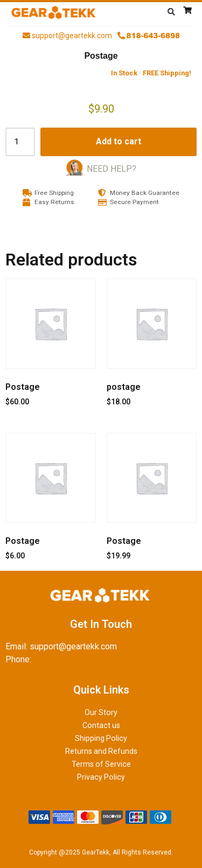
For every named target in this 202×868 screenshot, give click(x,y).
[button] (171, 12)
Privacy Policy (101, 777)
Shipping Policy (101, 738)
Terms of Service (101, 764)
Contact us (101, 725)
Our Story (101, 712)
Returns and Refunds (101, 751)
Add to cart (119, 141)
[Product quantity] (20, 142)
